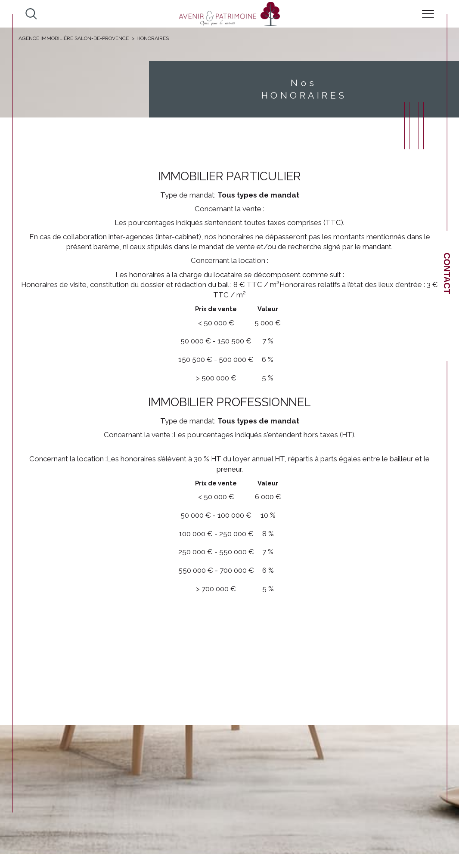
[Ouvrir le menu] (428, 14)
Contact (447, 273)
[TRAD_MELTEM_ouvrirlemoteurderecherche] (31, 14)
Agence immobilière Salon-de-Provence (74, 38)
